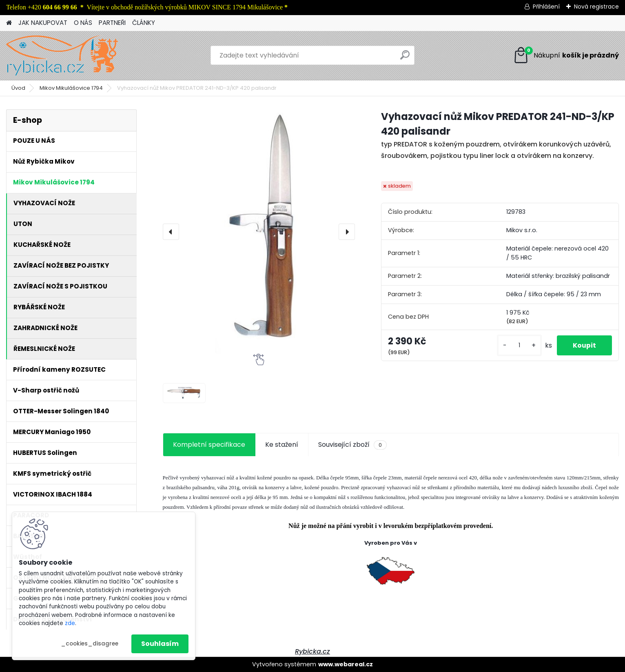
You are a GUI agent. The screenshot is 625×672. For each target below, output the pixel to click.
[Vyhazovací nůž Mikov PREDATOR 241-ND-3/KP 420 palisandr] (259, 232)
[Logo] (62, 55)
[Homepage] (9, 23)
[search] (405, 58)
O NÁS (83, 23)
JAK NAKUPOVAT (43, 23)
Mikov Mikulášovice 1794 (71, 88)
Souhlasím (160, 644)
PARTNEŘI (112, 23)
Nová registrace (596, 7)
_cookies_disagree (90, 644)
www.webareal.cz (346, 664)
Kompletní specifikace (209, 445)
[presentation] (171, 232)
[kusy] (519, 345)
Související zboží (352, 445)
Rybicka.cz (312, 651)
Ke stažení (282, 445)
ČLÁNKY (144, 23)
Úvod (18, 88)
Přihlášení (546, 7)
